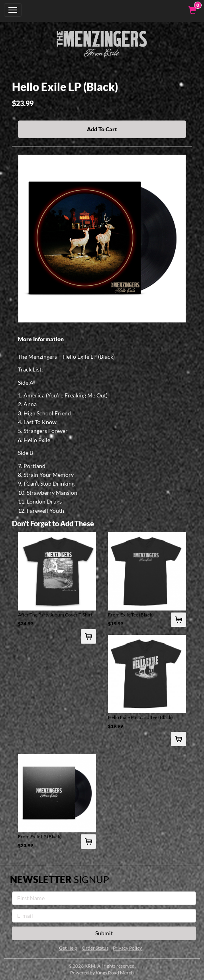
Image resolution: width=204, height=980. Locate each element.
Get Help (68, 948)
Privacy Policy (127, 948)
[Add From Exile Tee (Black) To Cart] (178, 620)
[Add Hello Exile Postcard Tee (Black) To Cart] (178, 739)
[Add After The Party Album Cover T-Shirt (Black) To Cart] (88, 636)
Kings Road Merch (115, 973)
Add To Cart (102, 129)
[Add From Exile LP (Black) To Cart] (88, 842)
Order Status (95, 948)
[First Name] (104, 898)
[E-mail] (104, 916)
